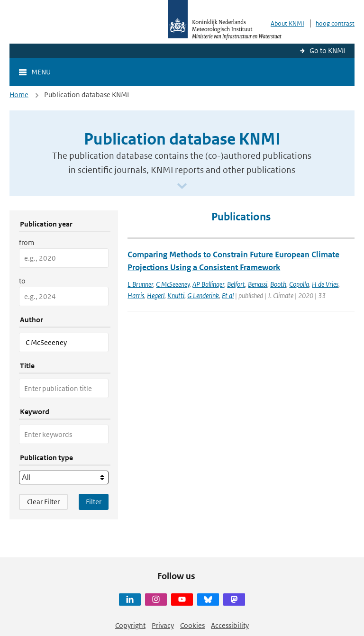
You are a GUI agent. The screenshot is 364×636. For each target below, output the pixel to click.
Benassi (258, 284)
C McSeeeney (173, 284)
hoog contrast (335, 23)
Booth (278, 284)
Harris (136, 295)
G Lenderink (203, 295)
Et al (228, 295)
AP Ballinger (208, 284)
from (27, 242)
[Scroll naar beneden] (182, 186)
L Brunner (140, 284)
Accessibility (230, 625)
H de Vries (325, 284)
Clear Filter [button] (43, 502)
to (22, 281)
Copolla (299, 284)
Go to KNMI (327, 50)
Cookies (192, 625)
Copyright (130, 625)
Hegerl (156, 295)
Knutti (176, 295)
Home (19, 95)
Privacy (163, 625)
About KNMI (287, 23)
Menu (41, 72)
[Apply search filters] (94, 502)
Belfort (236, 284)
